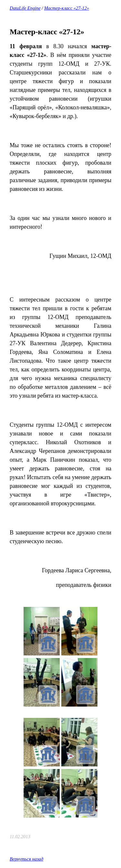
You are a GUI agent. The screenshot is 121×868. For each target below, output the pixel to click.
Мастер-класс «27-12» (67, 8)
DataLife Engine (25, 8)
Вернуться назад (26, 859)
